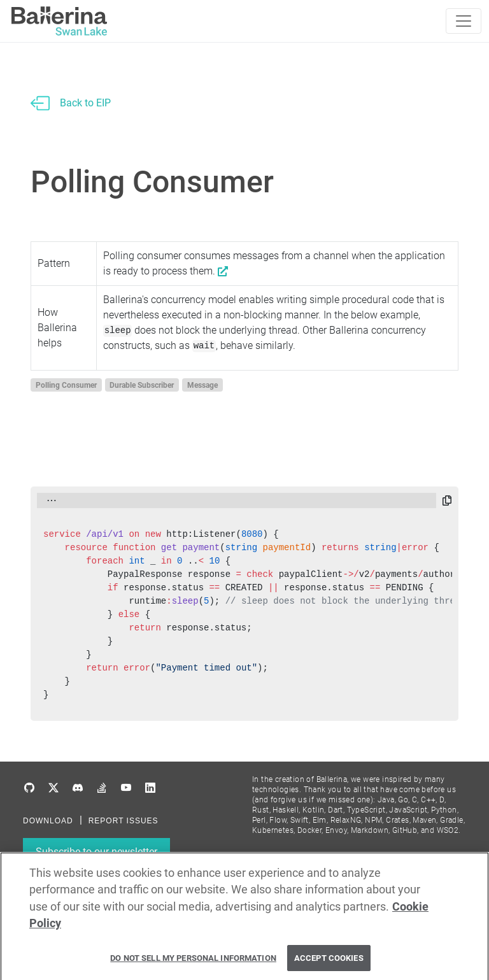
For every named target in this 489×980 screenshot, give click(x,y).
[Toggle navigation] (464, 21)
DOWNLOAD (48, 821)
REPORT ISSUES (124, 821)
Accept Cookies (329, 963)
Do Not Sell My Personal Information (193, 963)
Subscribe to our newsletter (96, 852)
